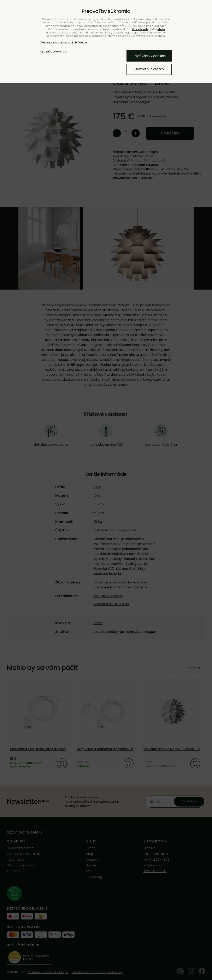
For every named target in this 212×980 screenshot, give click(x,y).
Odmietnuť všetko (149, 69)
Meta (161, 29)
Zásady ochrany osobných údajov (64, 42)
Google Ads (140, 29)
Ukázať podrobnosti (54, 52)
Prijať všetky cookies (149, 56)
